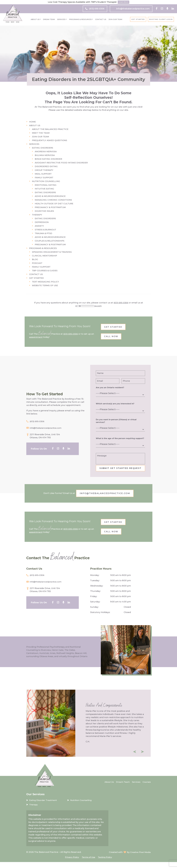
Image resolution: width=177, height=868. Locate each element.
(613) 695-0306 (97, 9)
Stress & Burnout (46, 230)
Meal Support (43, 174)
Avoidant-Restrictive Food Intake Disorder (61, 163)
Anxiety (39, 226)
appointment (36, 338)
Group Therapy (44, 170)
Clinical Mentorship (45, 256)
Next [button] (142, 758)
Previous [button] (135, 758)
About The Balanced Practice (50, 129)
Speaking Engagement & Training (52, 252)
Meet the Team (41, 133)
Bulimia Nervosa (45, 155)
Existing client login (161, 19)
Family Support (44, 178)
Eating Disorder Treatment (44, 806)
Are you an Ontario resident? (110, 389)
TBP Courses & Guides (45, 271)
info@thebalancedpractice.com (133, 9)
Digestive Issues (44, 211)
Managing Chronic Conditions (53, 200)
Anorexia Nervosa (46, 152)
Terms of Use (88, 863)
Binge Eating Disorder (48, 159)
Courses (146, 788)
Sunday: (94, 613)
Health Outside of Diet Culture (54, 204)
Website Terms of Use (45, 285)
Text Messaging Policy (45, 282)
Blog (35, 259)
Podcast (37, 263)
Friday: (94, 603)
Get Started (138, 19)
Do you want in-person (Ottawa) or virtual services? (116, 422)
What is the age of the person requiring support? (120, 440)
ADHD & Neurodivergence (50, 196)
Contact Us (101, 19)
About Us (35, 19)
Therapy (37, 215)
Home (33, 122)
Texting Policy (105, 863)
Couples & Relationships (50, 241)
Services (61, 19)
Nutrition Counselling (46, 181)
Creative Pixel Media (140, 858)
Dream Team (49, 19)
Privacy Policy (71, 863)
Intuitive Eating (45, 189)
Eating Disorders (43, 148)
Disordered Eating (46, 166)
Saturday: (95, 608)
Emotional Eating (46, 185)
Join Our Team (115, 19)
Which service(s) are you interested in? (115, 405)
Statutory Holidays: (100, 619)
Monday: (95, 581)
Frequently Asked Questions (50, 140)
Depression (42, 222)
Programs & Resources (80, 19)
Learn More (123, 2)
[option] (88, 729)
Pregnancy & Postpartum (50, 207)
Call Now (112, 337)
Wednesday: (97, 592)
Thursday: (95, 597)
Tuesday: (95, 587)
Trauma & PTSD (44, 233)
